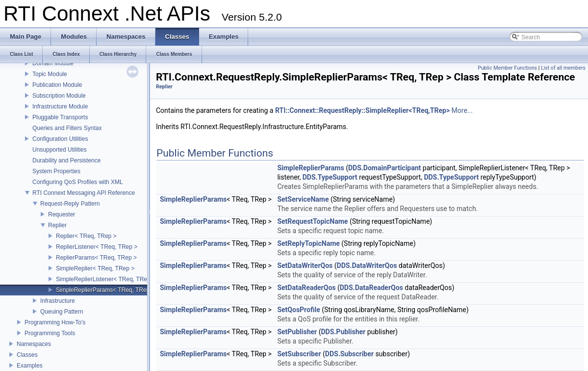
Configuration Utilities (60, 139)
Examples (30, 366)
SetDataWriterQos (305, 265)
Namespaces (34, 344)
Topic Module (50, 74)
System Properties (56, 171)
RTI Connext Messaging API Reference (84, 193)
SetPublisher (297, 332)
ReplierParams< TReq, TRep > (96, 258)
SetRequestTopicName (312, 221)
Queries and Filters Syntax (67, 128)
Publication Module (57, 85)
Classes (27, 355)
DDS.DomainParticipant (384, 168)
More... (462, 110)
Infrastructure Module (60, 106)
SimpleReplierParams (310, 168)
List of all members (563, 68)
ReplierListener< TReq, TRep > (97, 247)
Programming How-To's (55, 322)
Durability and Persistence (66, 160)
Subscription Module (59, 96)
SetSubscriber (299, 354)
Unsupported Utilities (60, 150)
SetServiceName (303, 199)
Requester (62, 214)
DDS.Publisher (343, 332)
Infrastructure (58, 301)
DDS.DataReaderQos (371, 288)
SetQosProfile (298, 310)
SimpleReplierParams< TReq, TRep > (105, 290)
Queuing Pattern (62, 312)
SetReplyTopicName (308, 243)
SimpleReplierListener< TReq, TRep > (106, 279)
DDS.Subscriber (349, 354)
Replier (57, 225)
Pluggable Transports (60, 117)
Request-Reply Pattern (70, 204)
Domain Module (53, 63)
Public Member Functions (507, 68)
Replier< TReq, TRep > (86, 236)
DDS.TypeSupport (330, 177)
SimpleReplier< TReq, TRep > (95, 268)
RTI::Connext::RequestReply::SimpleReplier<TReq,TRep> (362, 110)
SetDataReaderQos (306, 288)
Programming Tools (50, 333)
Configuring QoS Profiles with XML (78, 182)
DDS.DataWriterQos (367, 265)
